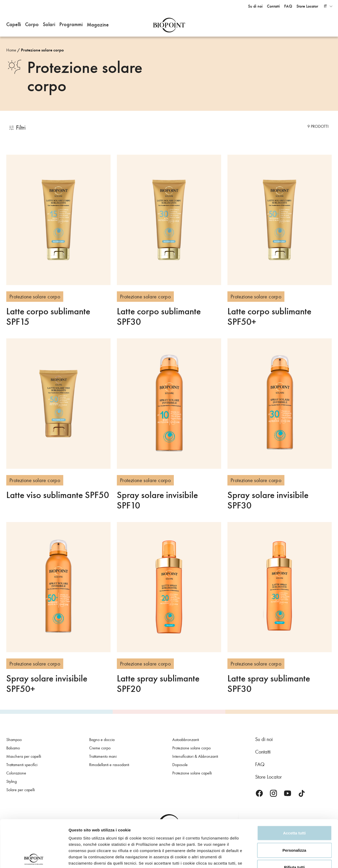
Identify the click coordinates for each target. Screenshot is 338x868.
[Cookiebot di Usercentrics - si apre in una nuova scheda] (34, 858)
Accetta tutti (294, 786)
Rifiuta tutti (294, 820)
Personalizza (294, 803)
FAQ (260, 764)
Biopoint (169, 25)
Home (11, 50)
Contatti (263, 752)
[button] (14, 25)
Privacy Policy (132, 829)
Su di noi (264, 739)
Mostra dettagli (83, 858)
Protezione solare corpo (42, 50)
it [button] (325, 6)
